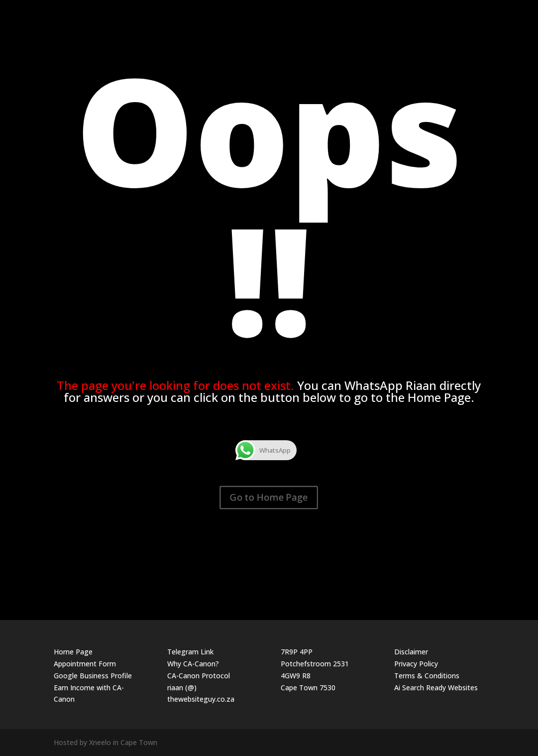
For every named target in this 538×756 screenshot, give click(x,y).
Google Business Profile (93, 676)
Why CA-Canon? (193, 664)
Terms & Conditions (427, 676)
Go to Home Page (269, 497)
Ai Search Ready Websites (436, 688)
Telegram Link (190, 652)
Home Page (73, 652)
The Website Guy (464, 11)
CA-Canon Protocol (199, 676)
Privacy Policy (416, 664)
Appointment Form (85, 664)
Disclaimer (411, 652)
